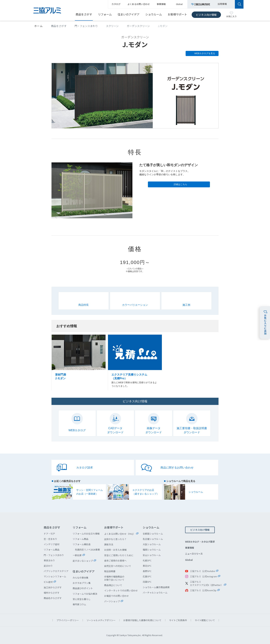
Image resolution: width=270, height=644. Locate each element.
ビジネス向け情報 (206, 15)
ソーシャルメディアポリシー (101, 620)
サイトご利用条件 (178, 620)
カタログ (116, 4)
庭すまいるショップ (83, 561)
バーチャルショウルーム (155, 593)
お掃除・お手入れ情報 (115, 550)
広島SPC (147, 576)
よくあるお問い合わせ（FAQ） (120, 534)
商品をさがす (84, 14)
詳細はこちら (180, 184)
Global (189, 560)
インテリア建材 (52, 544)
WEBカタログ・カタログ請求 (200, 542)
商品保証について (113, 585)
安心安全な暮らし (82, 599)
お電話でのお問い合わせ (116, 596)
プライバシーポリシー (68, 620)
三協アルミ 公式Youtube (202, 571)
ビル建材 (48, 582)
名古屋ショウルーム (153, 539)
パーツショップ (112, 601)
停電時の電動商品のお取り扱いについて (114, 578)
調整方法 (109, 544)
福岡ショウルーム (152, 550)
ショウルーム (154, 14)
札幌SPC (147, 560)
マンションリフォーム (55, 576)
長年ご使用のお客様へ (115, 561)
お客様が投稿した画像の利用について (142, 620)
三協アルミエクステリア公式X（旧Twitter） (206, 583)
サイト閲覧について (205, 620)
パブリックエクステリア (56, 571)
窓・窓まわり (50, 539)
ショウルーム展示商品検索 (156, 587)
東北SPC (147, 566)
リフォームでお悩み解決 (85, 594)
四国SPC (147, 582)
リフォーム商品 (52, 550)
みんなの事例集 (81, 578)
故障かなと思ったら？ (115, 539)
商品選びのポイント (83, 588)
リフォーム (105, 14)
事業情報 (190, 548)
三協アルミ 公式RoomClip (203, 590)
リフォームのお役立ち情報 (86, 534)
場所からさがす (52, 593)
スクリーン (112, 26)
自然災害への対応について (118, 566)
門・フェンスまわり (86, 26)
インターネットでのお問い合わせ (121, 590)
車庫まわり (49, 560)
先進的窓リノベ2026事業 (87, 550)
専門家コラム (79, 604)
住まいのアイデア (129, 14)
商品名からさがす (53, 598)
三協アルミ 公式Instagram (203, 576)
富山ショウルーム (152, 555)
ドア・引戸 (49, 534)
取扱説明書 (110, 571)
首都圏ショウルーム (153, 534)
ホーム (39, 26)
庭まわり (48, 566)
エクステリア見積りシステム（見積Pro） (135, 363)
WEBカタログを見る (205, 53)
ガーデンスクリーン (138, 26)
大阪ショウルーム (152, 544)
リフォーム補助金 (82, 544)
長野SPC (147, 571)
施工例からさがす (53, 587)
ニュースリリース (194, 554)
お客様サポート (177, 14)
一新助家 (77, 555)
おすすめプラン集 (82, 583)
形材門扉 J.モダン (79, 363)
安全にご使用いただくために (119, 555)
